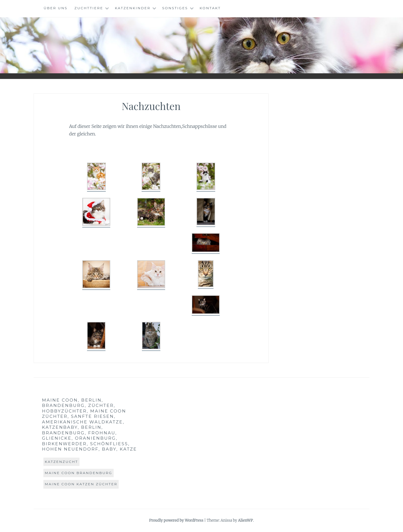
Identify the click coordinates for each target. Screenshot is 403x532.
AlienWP (245, 520)
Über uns (56, 8)
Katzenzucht (61, 462)
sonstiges (175, 8)
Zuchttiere (89, 8)
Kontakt (210, 8)
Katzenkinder (133, 8)
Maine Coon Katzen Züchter (81, 484)
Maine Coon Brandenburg (79, 473)
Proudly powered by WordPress (176, 520)
